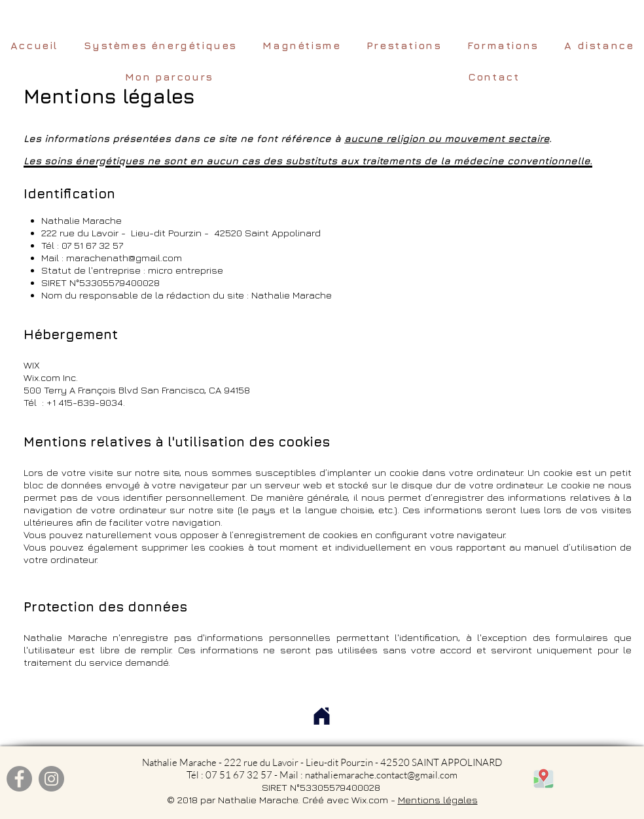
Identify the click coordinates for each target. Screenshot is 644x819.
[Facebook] (19, 779)
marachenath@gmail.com (124, 258)
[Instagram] (51, 779)
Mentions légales (438, 800)
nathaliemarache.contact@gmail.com (381, 775)
